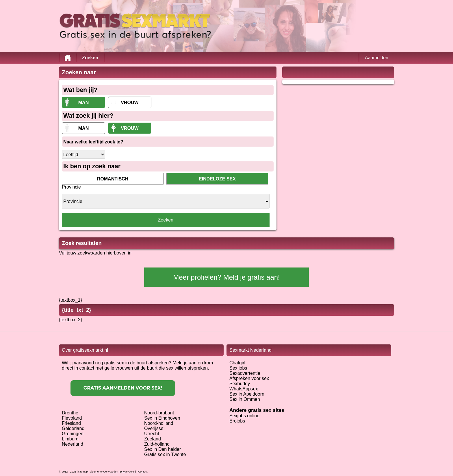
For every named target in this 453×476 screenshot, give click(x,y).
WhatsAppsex (244, 389)
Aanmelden (377, 58)
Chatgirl (237, 363)
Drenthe (70, 413)
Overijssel (154, 428)
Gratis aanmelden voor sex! (123, 388)
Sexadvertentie (245, 373)
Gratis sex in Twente (165, 454)
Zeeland (153, 439)
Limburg (70, 439)
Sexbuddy (240, 384)
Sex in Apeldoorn (247, 394)
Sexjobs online (244, 416)
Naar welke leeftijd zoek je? (93, 142)
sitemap (83, 472)
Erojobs (237, 421)
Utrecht (152, 434)
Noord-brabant (159, 413)
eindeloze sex (217, 179)
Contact (143, 472)
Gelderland (73, 428)
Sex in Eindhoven (162, 418)
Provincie (71, 187)
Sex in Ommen (245, 399)
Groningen (73, 434)
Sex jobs (238, 368)
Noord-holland (159, 423)
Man (83, 103)
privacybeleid (128, 472)
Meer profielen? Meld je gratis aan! (226, 277)
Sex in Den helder (163, 449)
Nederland (73, 444)
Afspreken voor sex (249, 378)
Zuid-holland (157, 444)
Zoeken (90, 58)
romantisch (113, 179)
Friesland (71, 423)
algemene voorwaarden (104, 472)
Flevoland (72, 418)
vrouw (130, 103)
